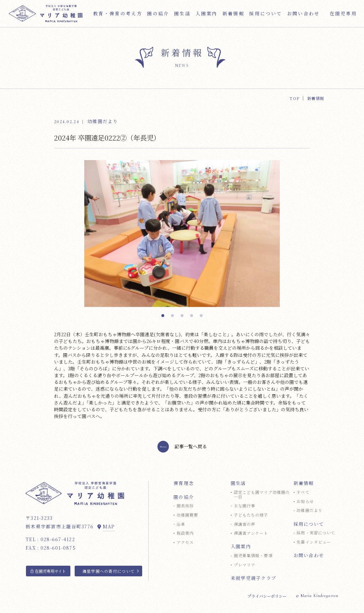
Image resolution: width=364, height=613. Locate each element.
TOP (295, 98)
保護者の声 (245, 524)
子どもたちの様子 (251, 515)
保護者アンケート (251, 533)
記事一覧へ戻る (191, 451)
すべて (303, 492)
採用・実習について (316, 533)
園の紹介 (184, 497)
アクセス (185, 542)
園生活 (238, 483)
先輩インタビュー (314, 542)
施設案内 (185, 533)
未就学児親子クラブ (254, 578)
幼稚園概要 (188, 515)
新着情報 (304, 483)
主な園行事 (245, 506)
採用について (309, 524)
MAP (109, 526)
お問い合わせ (309, 556)
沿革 (181, 524)
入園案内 (241, 547)
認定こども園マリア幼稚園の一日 (262, 495)
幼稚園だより (309, 510)
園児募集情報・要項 (253, 556)
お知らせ (305, 501)
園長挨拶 (185, 506)
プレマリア (245, 565)
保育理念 (184, 483)
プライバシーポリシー (267, 596)
